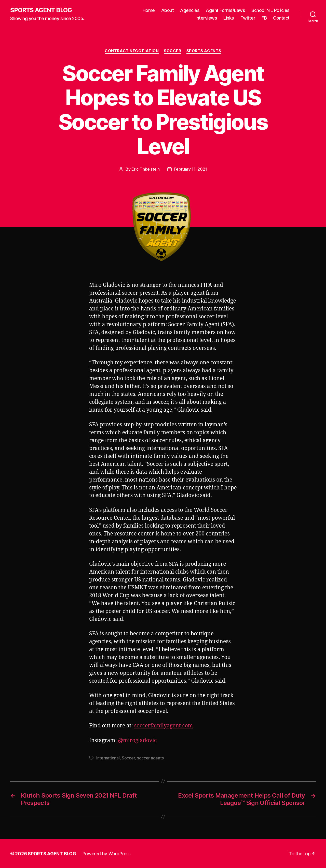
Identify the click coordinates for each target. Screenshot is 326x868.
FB (264, 18)
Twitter (248, 18)
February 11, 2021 (191, 169)
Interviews (206, 18)
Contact (281, 18)
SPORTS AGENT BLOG (41, 10)
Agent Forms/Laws (225, 10)
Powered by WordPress (107, 854)
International (108, 758)
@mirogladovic (137, 740)
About (168, 10)
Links (229, 18)
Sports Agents (204, 51)
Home (149, 10)
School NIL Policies (270, 10)
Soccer (172, 51)
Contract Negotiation (132, 51)
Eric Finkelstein (146, 169)
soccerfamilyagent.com (164, 726)
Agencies (190, 10)
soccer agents (150, 758)
